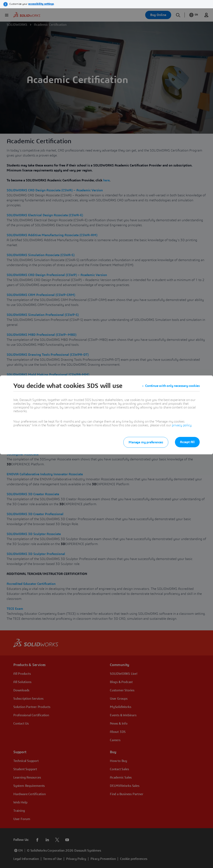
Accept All (187, 442)
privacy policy (182, 425)
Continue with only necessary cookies (172, 386)
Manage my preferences (146, 442)
